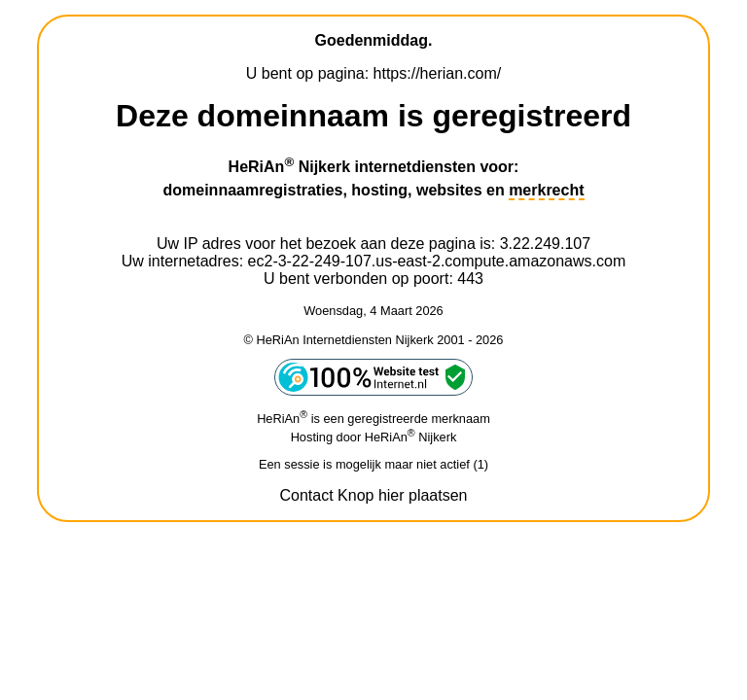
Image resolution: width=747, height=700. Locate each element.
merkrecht (546, 190)
